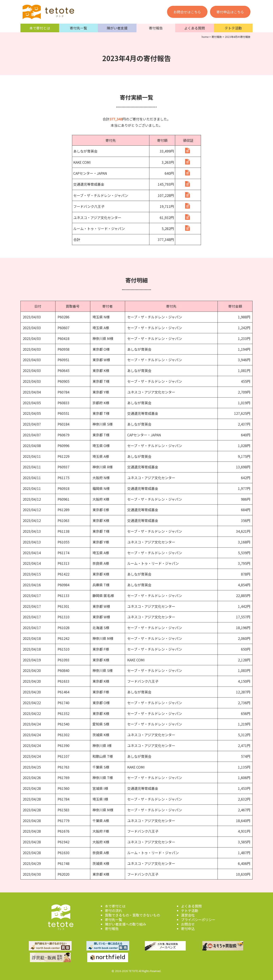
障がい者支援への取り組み (126, 923)
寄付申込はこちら (230, 12)
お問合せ (188, 923)
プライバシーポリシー (198, 918)
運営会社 (188, 914)
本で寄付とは (40, 28)
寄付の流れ (113, 909)
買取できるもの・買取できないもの (132, 914)
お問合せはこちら (187, 12)
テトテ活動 (233, 28)
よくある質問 (195, 28)
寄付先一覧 (78, 28)
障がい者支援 (117, 28)
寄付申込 (188, 928)
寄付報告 (156, 28)
